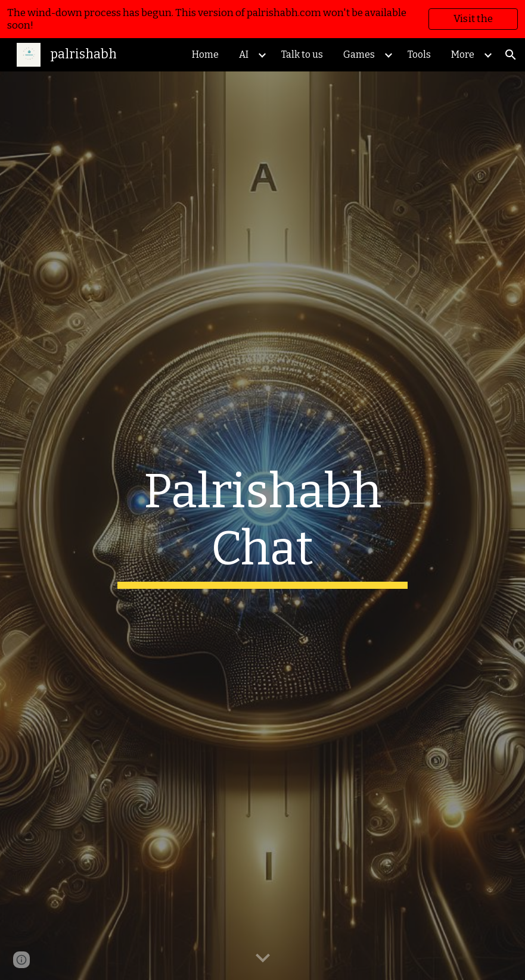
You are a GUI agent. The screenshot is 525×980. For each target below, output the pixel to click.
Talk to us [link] (302, 54)
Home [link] (205, 54)
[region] (262, 19)
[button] (511, 55)
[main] (263, 526)
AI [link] (244, 54)
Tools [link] (419, 54)
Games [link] (359, 54)
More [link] (463, 54)
